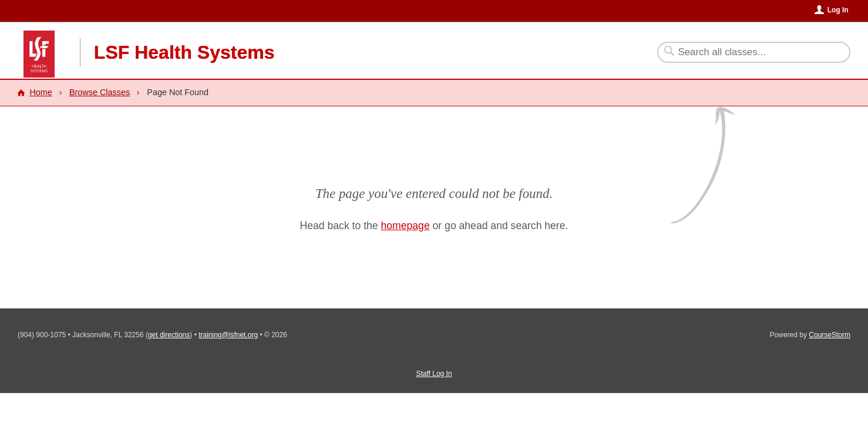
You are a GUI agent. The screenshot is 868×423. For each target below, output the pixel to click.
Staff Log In (434, 374)
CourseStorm (830, 335)
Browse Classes (100, 92)
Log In (838, 10)
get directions (169, 335)
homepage (406, 226)
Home (41, 92)
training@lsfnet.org (228, 335)
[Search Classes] (747, 52)
